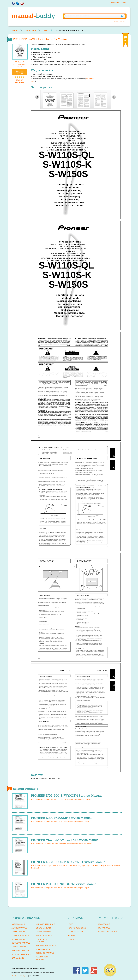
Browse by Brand (120, 22)
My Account (104, 924)
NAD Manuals (18, 958)
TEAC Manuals (43, 949)
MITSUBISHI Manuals (21, 954)
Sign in (124, 2)
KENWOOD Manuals (21, 943)
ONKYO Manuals (44, 928)
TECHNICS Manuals (45, 953)
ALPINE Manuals (19, 928)
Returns (72, 935)
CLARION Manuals (20, 935)
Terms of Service (77, 932)
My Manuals (104, 928)
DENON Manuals (19, 939)
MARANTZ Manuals (20, 951)
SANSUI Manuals (44, 935)
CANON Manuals (19, 932)
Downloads (115, 2)
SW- (46, 30)
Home (15, 30)
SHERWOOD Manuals (46, 945)
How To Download (77, 928)
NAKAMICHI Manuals (45, 924)
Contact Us (74, 939)
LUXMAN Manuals (20, 947)
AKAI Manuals (18, 924)
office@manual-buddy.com (20, 976)
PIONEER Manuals (44, 932)
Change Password (108, 932)
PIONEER (31, 30)
